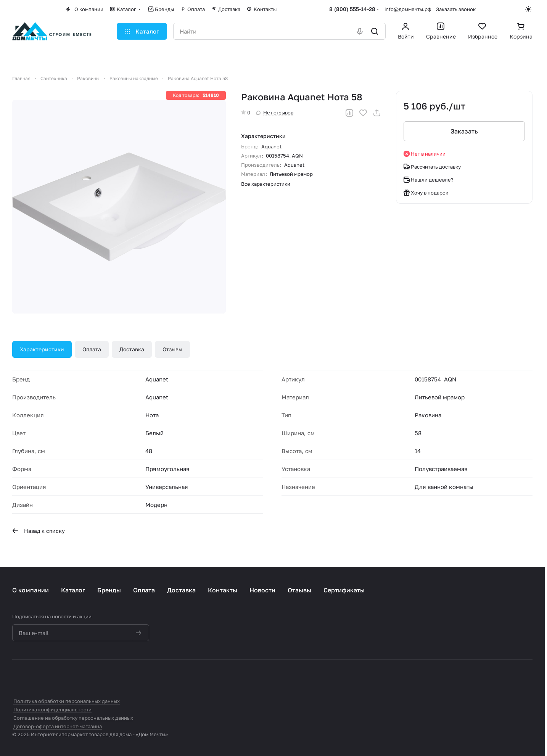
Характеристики (42, 349)
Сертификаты (344, 590)
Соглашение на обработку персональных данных (73, 718)
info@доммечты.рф (408, 9)
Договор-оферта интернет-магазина (58, 726)
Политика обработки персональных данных (67, 701)
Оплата (92, 349)
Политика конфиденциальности (52, 709)
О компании (31, 590)
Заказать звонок (456, 9)
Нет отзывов (275, 113)
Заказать (464, 131)
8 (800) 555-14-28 (352, 9)
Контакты (223, 590)
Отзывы (172, 349)
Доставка (132, 349)
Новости (262, 590)
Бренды (109, 590)
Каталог (73, 590)
